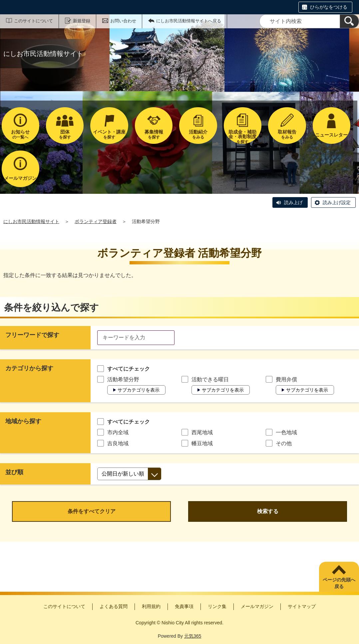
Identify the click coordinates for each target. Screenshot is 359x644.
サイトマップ (302, 606)
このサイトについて (33, 21)
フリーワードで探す (32, 335)
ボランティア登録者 (96, 221)
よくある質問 (114, 606)
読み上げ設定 (337, 202)
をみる (198, 134)
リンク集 (217, 606)
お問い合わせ (123, 21)
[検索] (349, 21)
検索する (268, 511)
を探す (65, 134)
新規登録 (82, 21)
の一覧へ (20, 134)
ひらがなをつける (329, 7)
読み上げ (293, 202)
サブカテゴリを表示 (139, 390)
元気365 (193, 636)
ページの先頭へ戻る (339, 583)
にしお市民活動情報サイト (31, 221)
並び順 (14, 472)
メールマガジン (257, 606)
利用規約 (151, 606)
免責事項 (184, 606)
